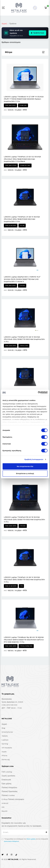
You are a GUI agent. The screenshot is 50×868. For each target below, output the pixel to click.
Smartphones (7, 732)
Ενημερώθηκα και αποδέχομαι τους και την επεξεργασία (26, 840)
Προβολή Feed (38, 33)
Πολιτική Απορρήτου (9, 788)
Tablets (5, 736)
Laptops (5, 740)
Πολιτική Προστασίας (10, 791)
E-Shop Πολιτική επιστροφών (13, 799)
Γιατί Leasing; (7, 772)
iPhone (4, 756)
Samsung (6, 759)
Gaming (5, 744)
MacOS (5, 811)
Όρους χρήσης (31, 839)
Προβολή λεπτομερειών (34, 459)
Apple (4, 752)
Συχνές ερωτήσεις (8, 776)
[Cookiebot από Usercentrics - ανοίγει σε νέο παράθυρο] (38, 393)
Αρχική (4, 24)
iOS (3, 807)
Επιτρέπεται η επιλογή (25, 473)
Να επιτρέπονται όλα (25, 466)
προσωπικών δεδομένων (11, 841)
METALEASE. (13, 859)
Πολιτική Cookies (8, 795)
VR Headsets (7, 748)
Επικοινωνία (6, 780)
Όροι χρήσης (7, 784)
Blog (3, 728)
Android (5, 803)
